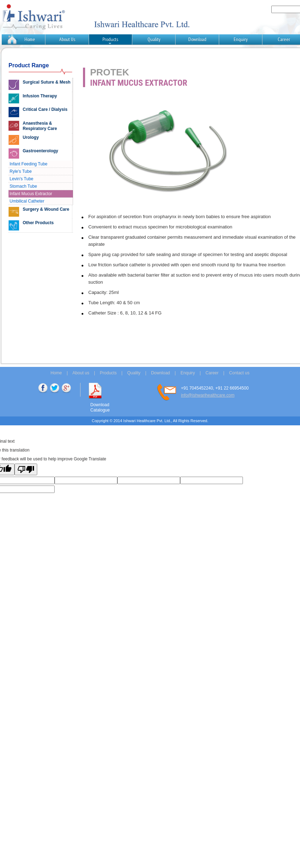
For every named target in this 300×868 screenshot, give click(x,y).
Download (197, 39)
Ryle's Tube (21, 171)
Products (110, 40)
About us (81, 373)
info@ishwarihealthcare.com (208, 395)
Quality (154, 39)
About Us (67, 39)
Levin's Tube (21, 179)
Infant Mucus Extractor (31, 194)
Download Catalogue (100, 407)
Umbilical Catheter (27, 201)
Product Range (29, 65)
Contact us (239, 373)
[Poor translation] (26, 469)
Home (30, 39)
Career (212, 373)
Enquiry (241, 39)
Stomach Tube (23, 186)
